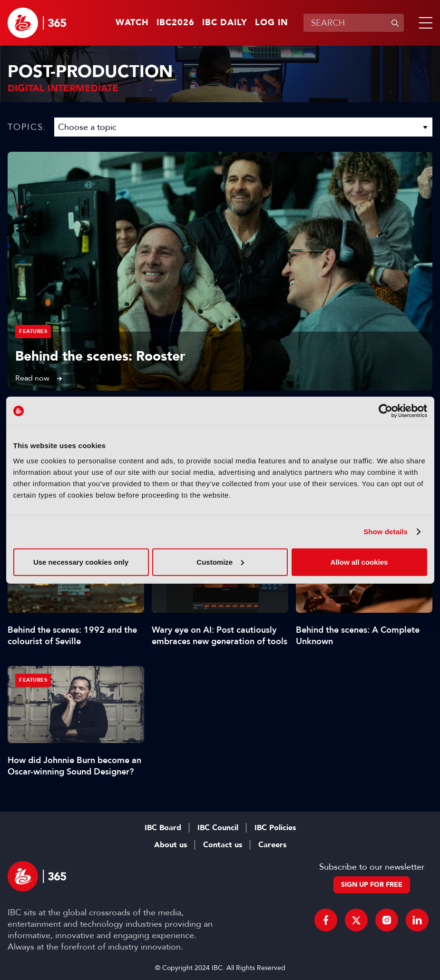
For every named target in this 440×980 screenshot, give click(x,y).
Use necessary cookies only (81, 562)
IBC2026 (176, 23)
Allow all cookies (359, 562)
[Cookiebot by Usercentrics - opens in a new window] (386, 411)
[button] (424, 23)
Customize (220, 562)
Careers (272, 845)
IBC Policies (275, 828)
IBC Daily (225, 23)
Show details (386, 532)
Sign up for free (372, 885)
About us (171, 845)
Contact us (223, 845)
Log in (272, 23)
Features (33, 331)
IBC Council (218, 828)
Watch (132, 23)
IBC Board (163, 828)
